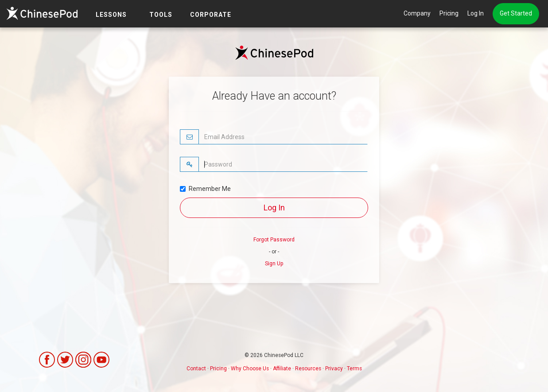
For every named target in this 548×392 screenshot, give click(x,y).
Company (417, 13)
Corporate (211, 15)
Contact (196, 369)
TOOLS (161, 15)
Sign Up (274, 264)
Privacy (334, 369)
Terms (354, 369)
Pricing (449, 13)
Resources (308, 369)
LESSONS (111, 15)
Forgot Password (274, 240)
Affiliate (282, 369)
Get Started (516, 13)
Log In (476, 13)
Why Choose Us (250, 369)
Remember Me (205, 189)
